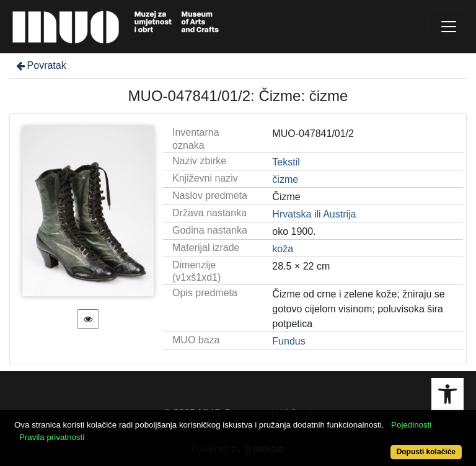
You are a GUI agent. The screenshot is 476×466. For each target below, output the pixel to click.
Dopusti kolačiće (426, 452)
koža (283, 249)
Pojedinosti (411, 425)
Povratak (40, 65)
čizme (285, 179)
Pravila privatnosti (52, 437)
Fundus (289, 341)
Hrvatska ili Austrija (314, 214)
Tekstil (286, 162)
